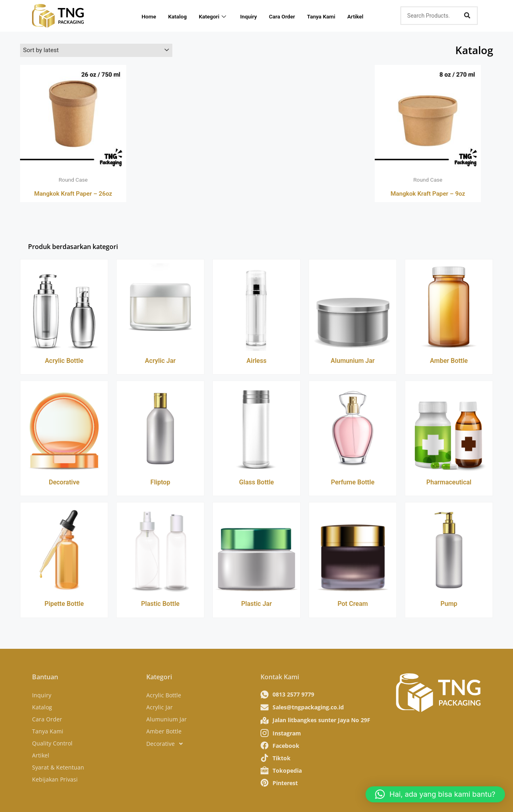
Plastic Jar (256, 605)
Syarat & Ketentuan (58, 764)
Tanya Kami (333, 16)
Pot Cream (353, 605)
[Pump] (449, 550)
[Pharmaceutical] (449, 429)
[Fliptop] (160, 429)
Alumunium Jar (353, 361)
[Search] (467, 16)
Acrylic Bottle (64, 361)
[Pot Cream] (353, 550)
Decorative (64, 483)
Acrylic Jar (161, 361)
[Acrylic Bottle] (64, 307)
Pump (449, 605)
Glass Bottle (257, 483)
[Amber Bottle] (449, 307)
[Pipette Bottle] (64, 550)
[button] (435, 794)
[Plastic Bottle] (160, 550)
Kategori (218, 16)
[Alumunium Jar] (353, 307)
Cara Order (291, 16)
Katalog (180, 16)
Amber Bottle (449, 361)
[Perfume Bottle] (353, 429)
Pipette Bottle (64, 605)
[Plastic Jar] (256, 550)
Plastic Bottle (160, 605)
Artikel (370, 16)
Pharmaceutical (449, 483)
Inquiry (255, 16)
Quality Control (52, 740)
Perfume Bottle (353, 483)
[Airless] (256, 307)
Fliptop (160, 483)
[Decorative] (64, 429)
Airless (256, 361)
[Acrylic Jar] (160, 307)
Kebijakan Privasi (55, 777)
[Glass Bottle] (256, 429)
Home (149, 16)
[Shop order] (96, 51)
